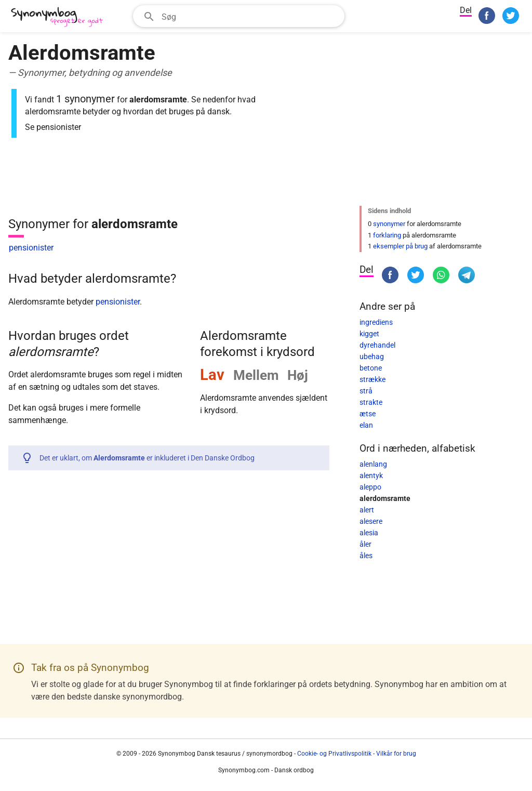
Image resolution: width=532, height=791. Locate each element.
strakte (371, 402)
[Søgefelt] (250, 16)
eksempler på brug (400, 246)
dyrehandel (377, 345)
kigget (369, 334)
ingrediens (376, 322)
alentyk (371, 476)
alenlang (373, 464)
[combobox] (239, 16)
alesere (371, 521)
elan (366, 425)
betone (371, 368)
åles (366, 556)
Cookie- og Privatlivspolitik (334, 754)
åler (365, 544)
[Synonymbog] (60, 17)
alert (367, 510)
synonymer (389, 224)
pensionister (31, 248)
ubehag (372, 357)
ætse (368, 414)
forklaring (387, 235)
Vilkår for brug (396, 754)
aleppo (370, 487)
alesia (369, 533)
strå (366, 391)
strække (373, 379)
